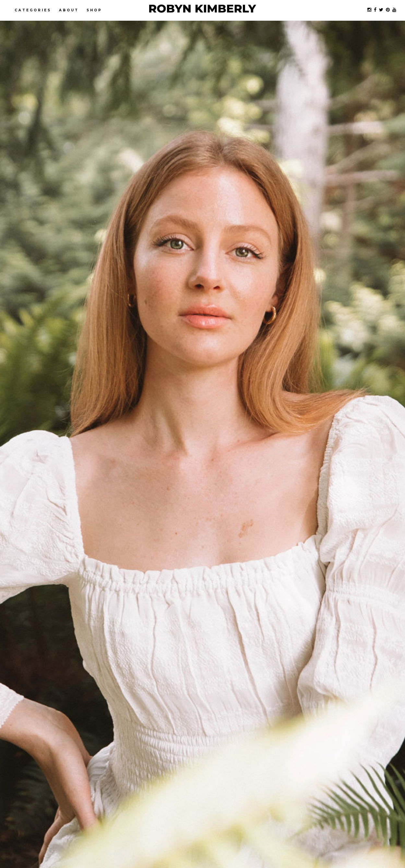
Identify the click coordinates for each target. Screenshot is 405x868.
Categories (33, 10)
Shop (94, 10)
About (69, 10)
